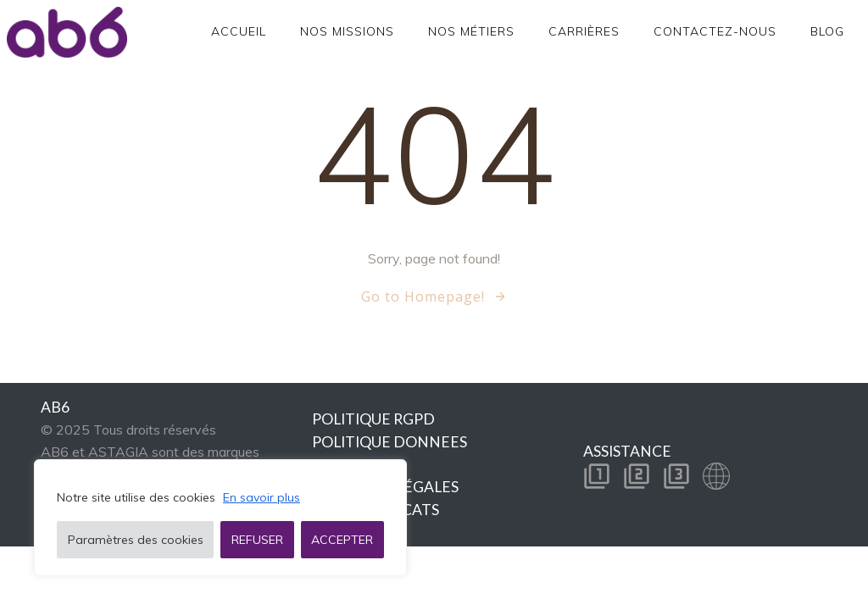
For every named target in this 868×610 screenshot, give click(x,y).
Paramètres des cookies (136, 540)
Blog (827, 31)
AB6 (55, 407)
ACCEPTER (342, 540)
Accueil (239, 31)
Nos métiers (471, 31)
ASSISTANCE (627, 451)
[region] (220, 518)
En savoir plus (262, 497)
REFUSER (257, 540)
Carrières (584, 31)
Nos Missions (347, 31)
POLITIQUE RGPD (373, 419)
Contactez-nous (715, 31)
